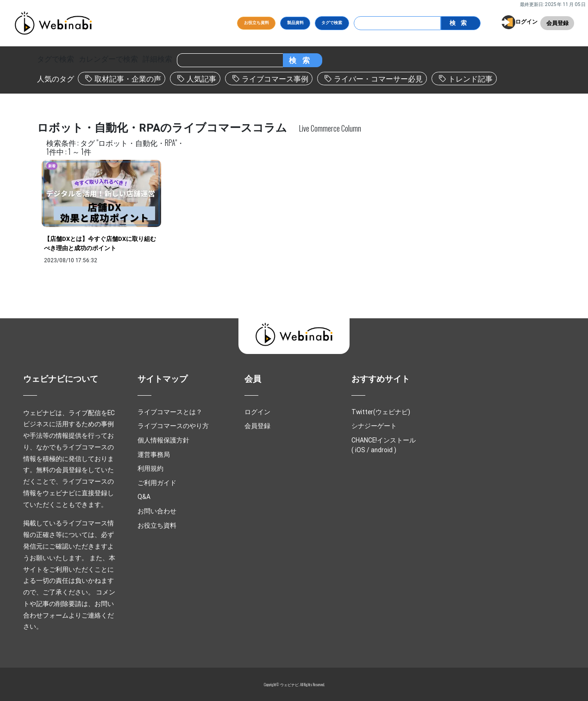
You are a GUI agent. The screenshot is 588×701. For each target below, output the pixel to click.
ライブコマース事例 (275, 79)
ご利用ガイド (157, 483)
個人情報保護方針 (163, 440)
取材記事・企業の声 (128, 79)
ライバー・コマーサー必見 (378, 79)
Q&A (144, 497)
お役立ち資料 (256, 23)
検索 (460, 23)
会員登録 (557, 23)
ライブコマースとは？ (170, 412)
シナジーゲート (374, 426)
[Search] (397, 23)
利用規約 (150, 468)
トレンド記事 (470, 79)
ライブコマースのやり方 (173, 426)
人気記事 (201, 79)
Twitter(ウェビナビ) (381, 412)
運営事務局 (154, 455)
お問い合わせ (157, 511)
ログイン (526, 22)
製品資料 (295, 23)
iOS (360, 450)
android (382, 450)
